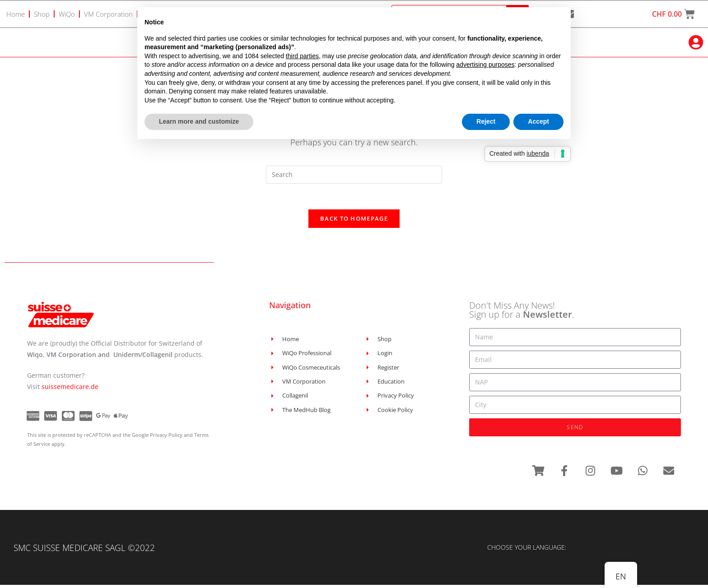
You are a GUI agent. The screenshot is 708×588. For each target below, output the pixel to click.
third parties (302, 56)
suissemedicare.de (70, 389)
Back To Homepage (354, 221)
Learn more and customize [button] (199, 121)
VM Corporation (108, 14)
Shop (42, 14)
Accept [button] (538, 121)
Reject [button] (486, 121)
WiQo (67, 14)
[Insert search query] (354, 175)
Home (16, 14)
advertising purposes (485, 65)
